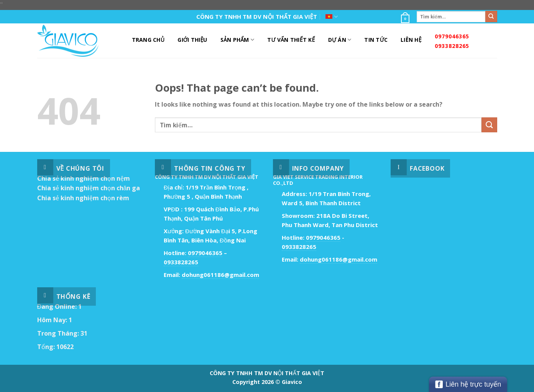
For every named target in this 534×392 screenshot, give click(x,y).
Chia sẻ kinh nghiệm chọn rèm (83, 198)
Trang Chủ (148, 40)
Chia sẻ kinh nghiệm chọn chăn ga (89, 188)
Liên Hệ (411, 40)
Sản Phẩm (237, 40)
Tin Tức (376, 40)
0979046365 (452, 36)
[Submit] (491, 16)
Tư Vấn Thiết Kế (291, 40)
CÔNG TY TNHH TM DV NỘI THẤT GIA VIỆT (257, 16)
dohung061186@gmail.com (220, 275)
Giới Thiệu (192, 40)
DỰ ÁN (340, 40)
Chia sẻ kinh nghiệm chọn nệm (84, 178)
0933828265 (452, 46)
